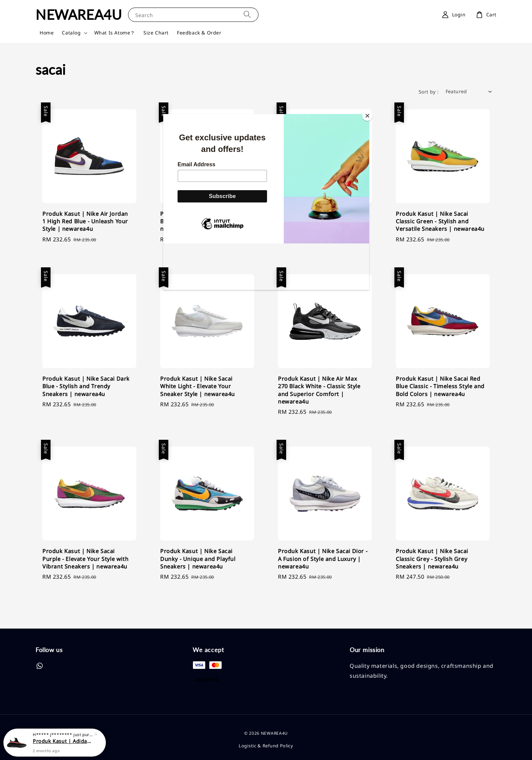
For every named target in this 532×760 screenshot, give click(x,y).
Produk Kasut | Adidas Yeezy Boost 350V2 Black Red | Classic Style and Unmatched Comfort (63, 743)
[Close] (367, 116)
